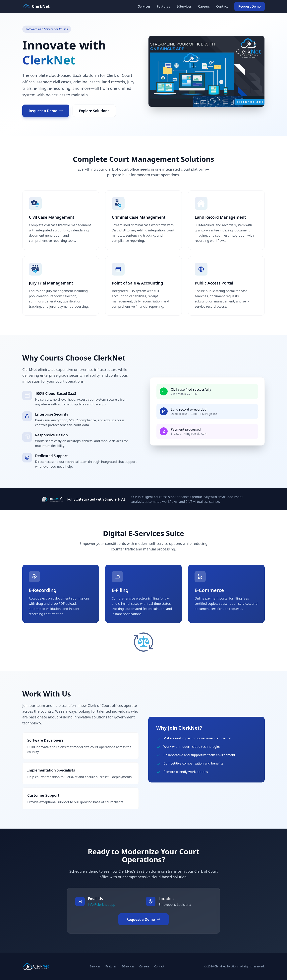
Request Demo (250, 6)
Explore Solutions (94, 111)
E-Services (184, 6)
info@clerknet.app (102, 905)
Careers (204, 6)
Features (163, 6)
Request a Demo (46, 111)
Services (144, 6)
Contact (222, 6)
